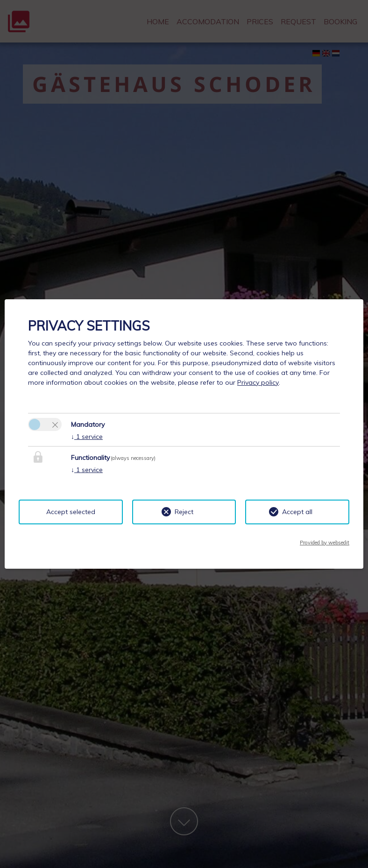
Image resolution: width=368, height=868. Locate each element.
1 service (87, 437)
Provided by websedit (325, 543)
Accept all (297, 512)
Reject (184, 512)
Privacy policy (258, 382)
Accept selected (71, 512)
